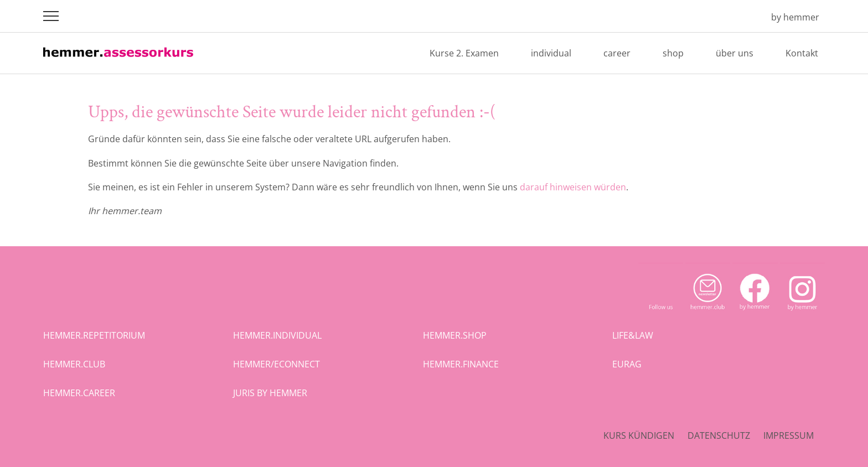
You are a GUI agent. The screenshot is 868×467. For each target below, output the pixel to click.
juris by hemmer (270, 393)
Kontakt (802, 53)
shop (673, 53)
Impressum (789, 435)
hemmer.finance (461, 364)
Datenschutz (719, 435)
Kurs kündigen (639, 435)
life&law (633, 335)
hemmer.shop (455, 335)
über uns (735, 53)
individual (551, 53)
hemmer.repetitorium (94, 335)
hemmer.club (74, 364)
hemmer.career (79, 393)
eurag (627, 364)
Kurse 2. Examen (464, 53)
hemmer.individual (277, 335)
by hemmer (795, 17)
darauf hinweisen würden (573, 187)
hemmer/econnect (277, 364)
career (617, 53)
